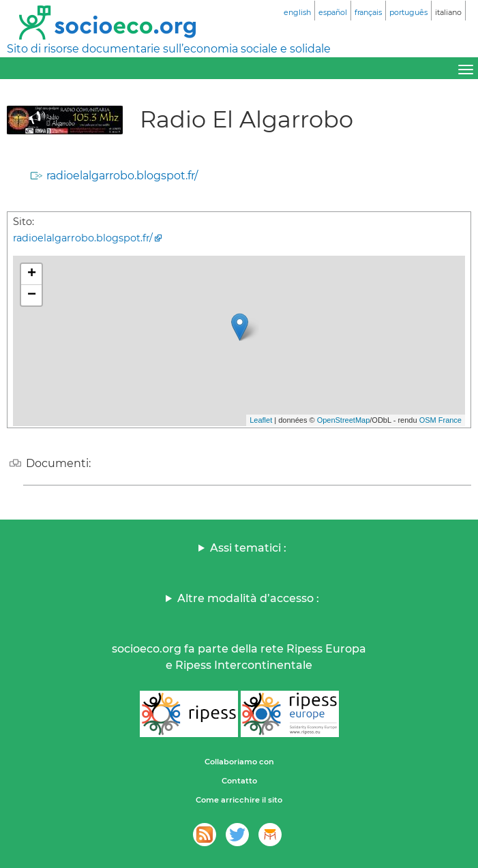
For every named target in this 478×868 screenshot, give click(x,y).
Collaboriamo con (239, 762)
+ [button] (32, 274)
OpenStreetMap (344, 420)
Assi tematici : (248, 548)
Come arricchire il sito (239, 800)
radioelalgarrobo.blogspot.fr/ (122, 176)
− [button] (32, 295)
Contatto (239, 781)
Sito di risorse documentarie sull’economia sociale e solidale (169, 49)
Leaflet (261, 420)
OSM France (440, 420)
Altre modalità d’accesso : (248, 598)
